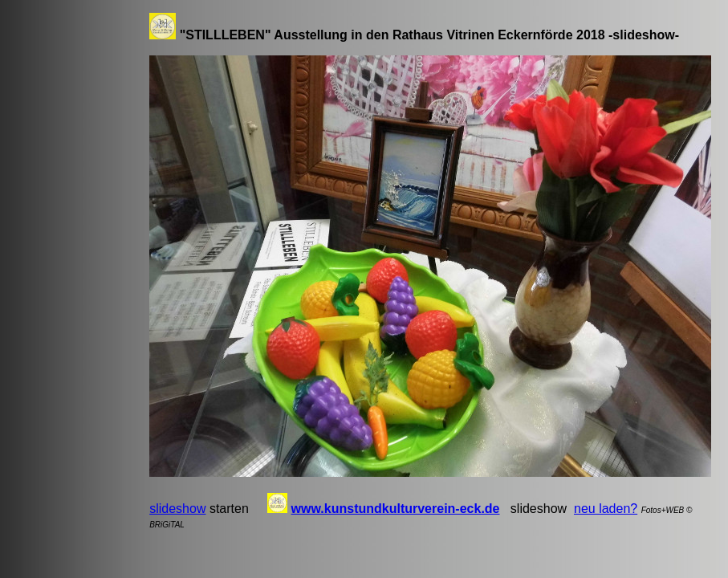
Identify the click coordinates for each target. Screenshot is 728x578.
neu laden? (606, 509)
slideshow (177, 509)
